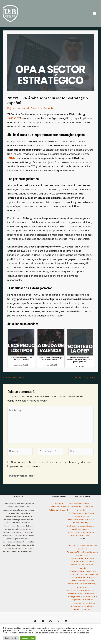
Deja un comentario (19, 113)
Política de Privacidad (58, 515)
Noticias (37, 113)
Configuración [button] (11, 638)
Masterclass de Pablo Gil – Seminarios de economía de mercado (81, 512)
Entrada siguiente (87, 382)
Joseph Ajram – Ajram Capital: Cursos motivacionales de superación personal (82, 611)
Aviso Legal (58, 509)
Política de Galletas (58, 512)
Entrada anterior (14, 382)
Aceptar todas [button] (28, 638)
